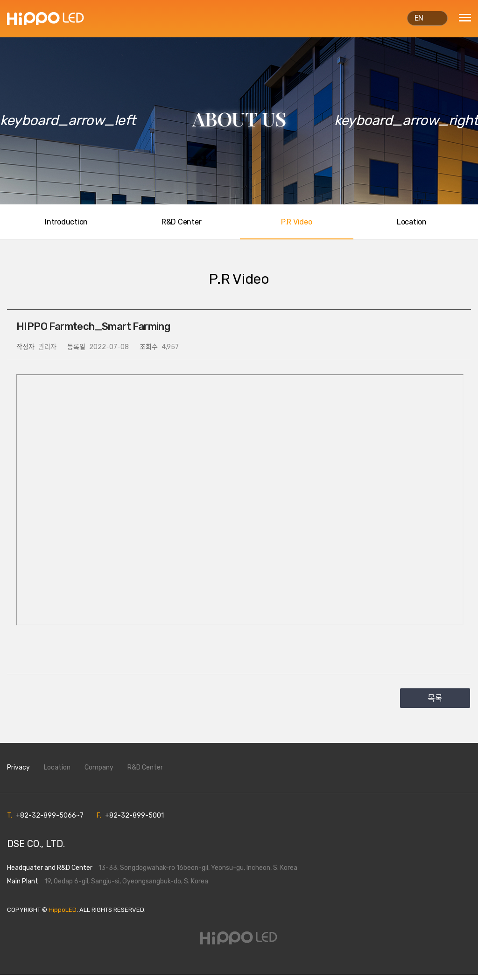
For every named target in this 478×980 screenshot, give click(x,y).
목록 (435, 704)
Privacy (18, 773)
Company (99, 773)
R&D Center (145, 773)
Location (57, 773)
